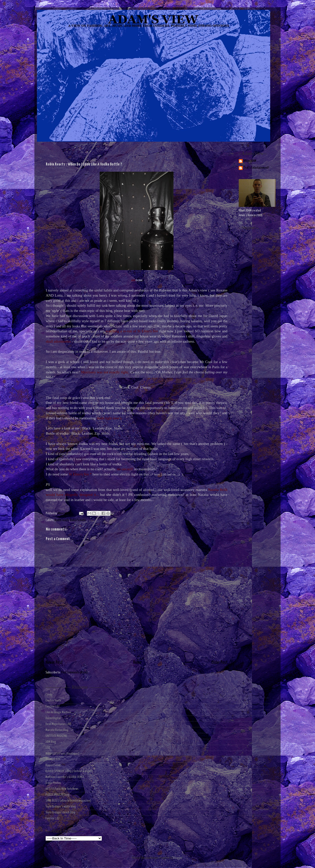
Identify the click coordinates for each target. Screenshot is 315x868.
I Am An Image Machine (58, 712)
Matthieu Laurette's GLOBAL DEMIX (65, 777)
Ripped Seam (53, 765)
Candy (49, 695)
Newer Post (54, 663)
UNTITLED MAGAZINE (56, 736)
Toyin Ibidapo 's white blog (61, 807)
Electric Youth (53, 701)
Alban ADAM (250, 161)
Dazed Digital (53, 718)
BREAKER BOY (53, 759)
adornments (62, 341)
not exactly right (116, 372)
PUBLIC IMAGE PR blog (57, 795)
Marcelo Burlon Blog (57, 730)
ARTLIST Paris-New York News (62, 789)
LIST (48, 748)
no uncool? (125, 469)
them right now (108, 418)
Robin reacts (62, 520)
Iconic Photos (53, 783)
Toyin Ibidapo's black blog (60, 813)
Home (137, 663)
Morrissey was (92, 372)
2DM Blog (51, 742)
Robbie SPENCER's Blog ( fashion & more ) (69, 771)
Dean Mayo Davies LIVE (58, 724)
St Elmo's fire (147, 331)
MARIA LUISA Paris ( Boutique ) (62, 754)
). (121, 418)
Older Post (220, 663)
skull (49, 341)
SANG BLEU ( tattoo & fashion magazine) (68, 801)
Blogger (178, 858)
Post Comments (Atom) (74, 673)
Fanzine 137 (53, 707)
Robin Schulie (78, 520)
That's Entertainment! (256, 168)
